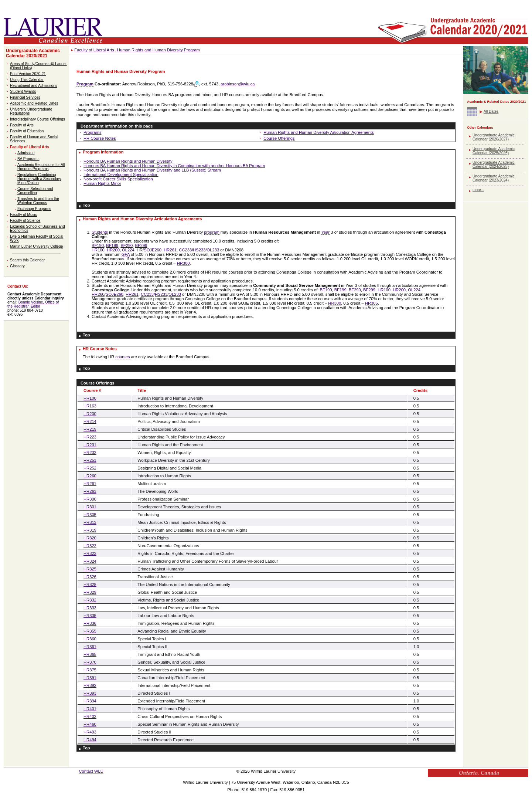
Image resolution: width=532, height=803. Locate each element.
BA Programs (28, 159)
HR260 (98, 294)
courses (122, 357)
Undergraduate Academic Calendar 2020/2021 (33, 53)
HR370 (90, 662)
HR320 (90, 538)
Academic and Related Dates (34, 103)
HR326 (90, 577)
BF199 (112, 245)
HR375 (90, 670)
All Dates (491, 111)
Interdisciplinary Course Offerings (37, 119)
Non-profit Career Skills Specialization (118, 179)
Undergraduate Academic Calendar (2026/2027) (494, 137)
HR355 (90, 631)
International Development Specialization (121, 175)
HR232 (90, 453)
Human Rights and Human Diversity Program (158, 50)
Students (100, 232)
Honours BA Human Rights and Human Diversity (128, 161)
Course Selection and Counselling (35, 191)
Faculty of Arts (22, 125)
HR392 (90, 685)
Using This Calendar (27, 80)
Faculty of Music (23, 215)
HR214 (90, 421)
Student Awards (23, 92)
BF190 (98, 245)
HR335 (90, 616)
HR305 (371, 303)
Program (85, 84)
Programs (93, 132)
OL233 (213, 250)
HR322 (90, 546)
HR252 (90, 468)
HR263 (90, 491)
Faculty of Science (25, 221)
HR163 (90, 406)
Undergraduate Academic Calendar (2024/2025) (494, 165)
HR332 (90, 600)
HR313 (90, 522)
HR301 (90, 507)
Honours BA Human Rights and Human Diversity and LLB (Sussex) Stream (152, 170)
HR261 (170, 250)
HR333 (90, 608)
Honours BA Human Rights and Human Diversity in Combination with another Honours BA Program (174, 166)
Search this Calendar (27, 260)
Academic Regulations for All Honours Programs (41, 167)
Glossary (17, 266)
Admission (26, 153)
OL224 (128, 250)
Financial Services (25, 97)
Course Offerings (279, 138)
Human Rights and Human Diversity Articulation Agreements (318, 132)
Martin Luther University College (36, 246)
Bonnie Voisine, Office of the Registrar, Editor (33, 304)
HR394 (90, 701)
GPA (126, 254)
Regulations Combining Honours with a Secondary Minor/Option (39, 179)
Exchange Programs (34, 209)
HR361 (90, 647)
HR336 (90, 623)
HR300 (183, 263)
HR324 (90, 561)
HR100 (98, 250)
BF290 (127, 245)
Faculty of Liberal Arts (30, 147)
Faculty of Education (27, 131)
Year (326, 232)
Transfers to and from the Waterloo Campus (38, 201)
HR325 (90, 569)
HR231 (90, 445)
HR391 (90, 678)
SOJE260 (153, 250)
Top (86, 205)
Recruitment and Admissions (34, 86)
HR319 (90, 530)
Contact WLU (91, 771)
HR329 (90, 592)
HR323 (90, 553)
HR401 (90, 709)
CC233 (185, 250)
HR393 (90, 693)
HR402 (90, 716)
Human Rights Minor (102, 183)
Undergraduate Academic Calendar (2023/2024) (494, 178)
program (212, 232)
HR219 (90, 429)
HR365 (90, 654)
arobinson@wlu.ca (238, 84)
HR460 (90, 724)
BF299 (141, 245)
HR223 (90, 437)
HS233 (199, 250)
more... (478, 190)
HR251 (90, 460)
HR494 (90, 740)
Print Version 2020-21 (28, 74)
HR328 (90, 585)
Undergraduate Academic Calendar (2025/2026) (494, 151)
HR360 (90, 639)
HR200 (113, 250)
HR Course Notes (100, 138)
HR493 (90, 732)
